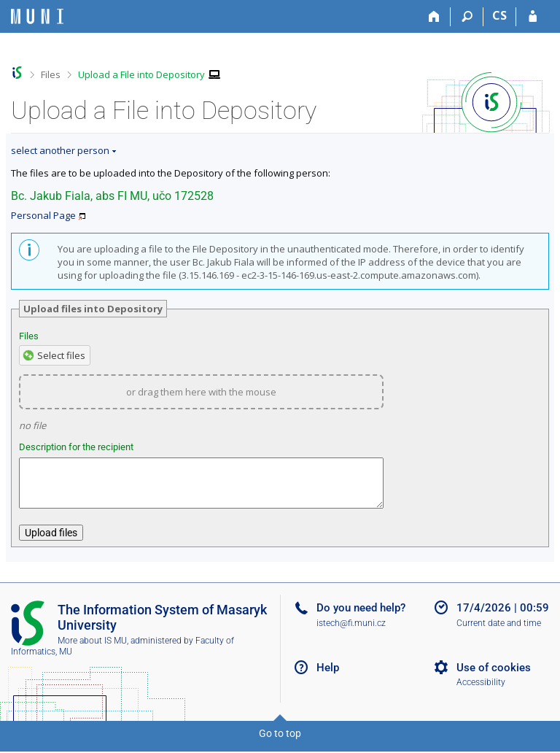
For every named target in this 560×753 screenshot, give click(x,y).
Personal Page (43, 215)
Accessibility (481, 691)
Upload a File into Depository (141, 74)
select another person (60, 150)
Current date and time (499, 632)
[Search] (467, 17)
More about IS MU (92, 649)
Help (328, 676)
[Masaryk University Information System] (37, 16)
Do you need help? (361, 617)
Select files (61, 355)
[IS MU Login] (533, 17)
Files (51, 74)
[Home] (434, 17)
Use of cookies (494, 676)
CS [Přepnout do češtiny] (499, 15)
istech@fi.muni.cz (351, 632)
